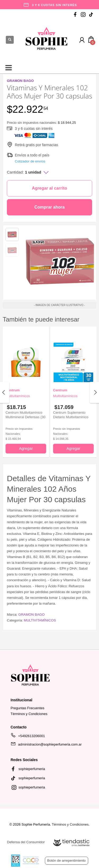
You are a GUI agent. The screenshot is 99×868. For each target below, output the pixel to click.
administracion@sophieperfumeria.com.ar (46, 745)
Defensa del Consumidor (26, 842)
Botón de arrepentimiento (67, 860)
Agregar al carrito (49, 188)
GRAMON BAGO (31, 615)
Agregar (26, 448)
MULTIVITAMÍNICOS (40, 620)
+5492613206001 (28, 737)
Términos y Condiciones (29, 714)
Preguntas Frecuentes (27, 708)
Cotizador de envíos (30, 161)
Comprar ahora (49, 207)
